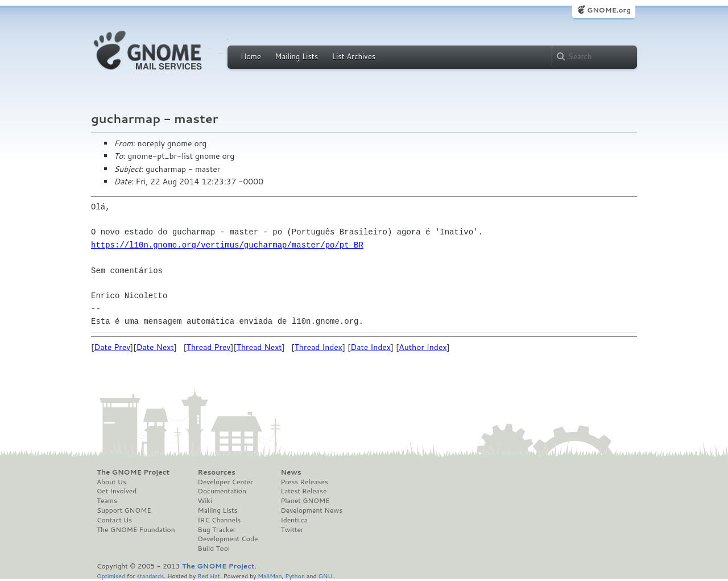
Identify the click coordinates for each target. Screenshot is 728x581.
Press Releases (304, 482)
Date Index (371, 347)
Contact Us (114, 520)
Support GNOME (124, 510)
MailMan (270, 576)
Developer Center (226, 482)
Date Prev (112, 347)
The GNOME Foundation (136, 530)
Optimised (111, 576)
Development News (311, 510)
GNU (326, 576)
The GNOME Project (133, 472)
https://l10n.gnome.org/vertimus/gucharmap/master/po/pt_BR (227, 245)
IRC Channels (220, 520)
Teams (107, 501)
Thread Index (319, 347)
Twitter (292, 530)
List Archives (354, 56)
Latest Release (303, 491)
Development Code (228, 539)
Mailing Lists (296, 56)
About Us (111, 482)
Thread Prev (209, 347)
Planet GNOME (305, 501)
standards (150, 576)
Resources (217, 472)
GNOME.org (609, 10)
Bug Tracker (217, 530)
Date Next (155, 347)
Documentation (222, 491)
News (291, 472)
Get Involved (117, 491)
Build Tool (214, 549)
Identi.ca (294, 520)
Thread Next (259, 347)
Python (295, 576)
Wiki (205, 501)
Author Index (423, 347)
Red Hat (209, 576)
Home (251, 56)
